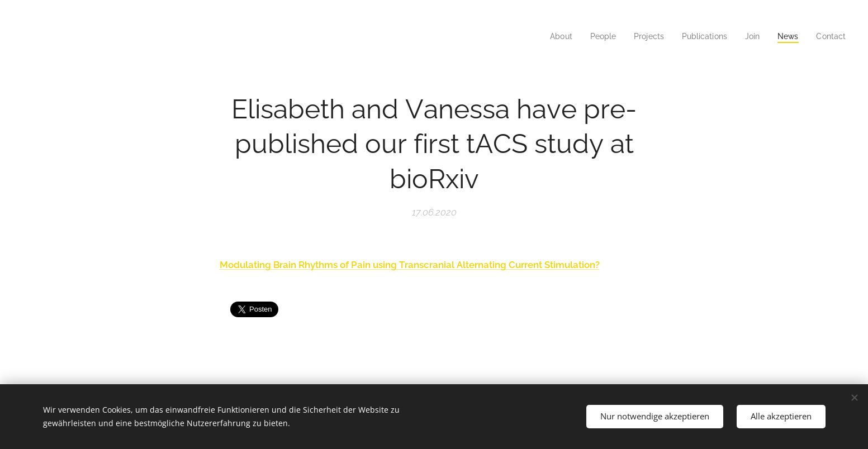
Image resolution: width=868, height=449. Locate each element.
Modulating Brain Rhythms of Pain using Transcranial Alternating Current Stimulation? (409, 265)
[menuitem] (549, 36)
